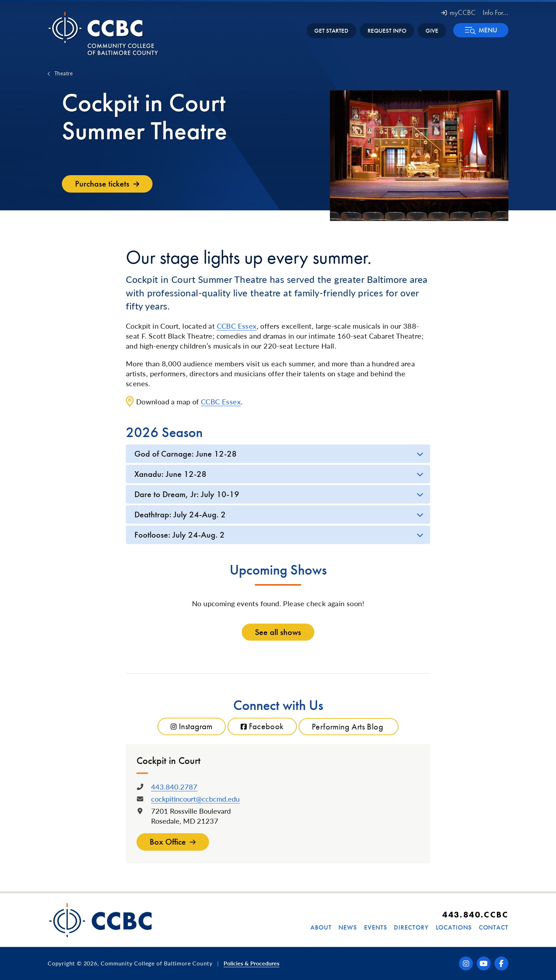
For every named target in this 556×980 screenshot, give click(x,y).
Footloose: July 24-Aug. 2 (180, 535)
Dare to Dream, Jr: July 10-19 (187, 494)
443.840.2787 (174, 787)
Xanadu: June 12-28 (170, 474)
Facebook (262, 727)
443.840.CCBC (475, 914)
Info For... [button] (496, 12)
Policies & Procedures (252, 963)
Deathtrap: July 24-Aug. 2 (180, 514)
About (321, 927)
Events (375, 927)
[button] (481, 30)
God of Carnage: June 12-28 (186, 454)
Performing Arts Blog (349, 726)
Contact (494, 927)
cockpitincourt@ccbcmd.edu (195, 799)
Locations (454, 927)
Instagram (192, 727)
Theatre (64, 73)
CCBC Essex (237, 326)
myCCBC (458, 12)
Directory (411, 927)
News (348, 927)
